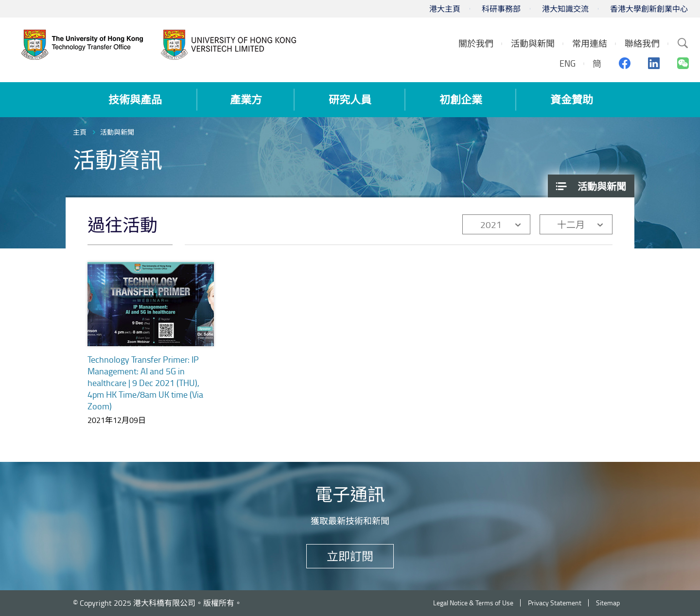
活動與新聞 (117, 132)
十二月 (571, 224)
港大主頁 (445, 9)
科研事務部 (501, 9)
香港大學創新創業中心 (649, 9)
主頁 (80, 132)
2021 (491, 224)
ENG (568, 63)
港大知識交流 (565, 9)
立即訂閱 (350, 556)
